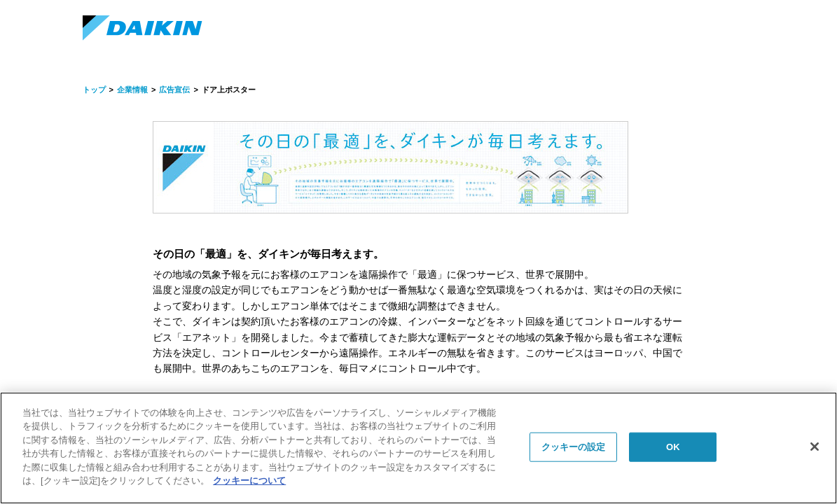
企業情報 (132, 90)
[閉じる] (815, 447)
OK (673, 447)
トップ (94, 90)
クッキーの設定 (574, 447)
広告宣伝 (174, 90)
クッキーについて (249, 481)
